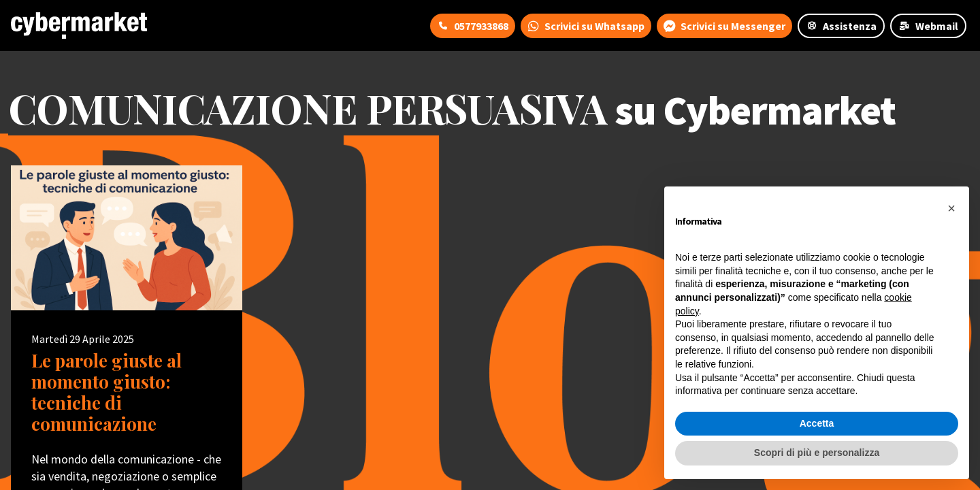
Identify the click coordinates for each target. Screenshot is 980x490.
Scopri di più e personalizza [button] (817, 453)
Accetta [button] (817, 423)
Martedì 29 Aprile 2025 (83, 339)
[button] (951, 208)
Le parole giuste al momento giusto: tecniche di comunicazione (107, 392)
